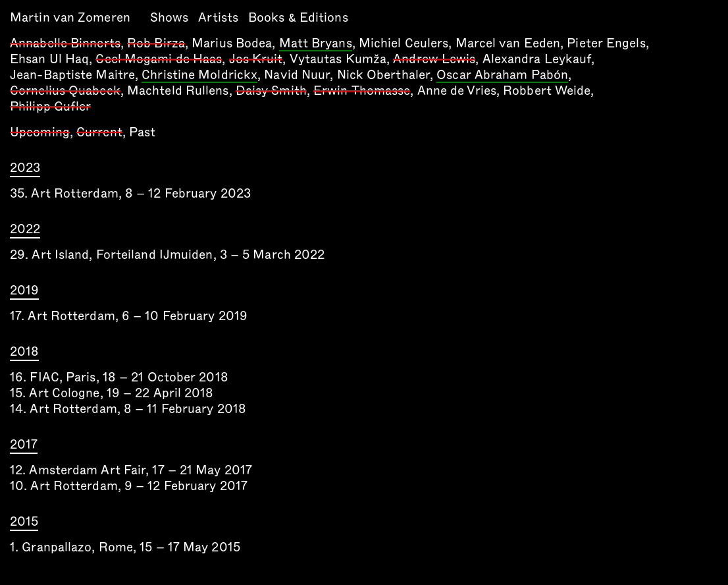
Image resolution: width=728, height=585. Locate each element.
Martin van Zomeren (70, 17)
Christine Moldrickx (199, 76)
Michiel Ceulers (404, 43)
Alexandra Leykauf (537, 59)
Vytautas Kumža (338, 59)
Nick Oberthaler (384, 75)
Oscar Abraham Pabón (502, 76)
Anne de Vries (457, 91)
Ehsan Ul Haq (49, 59)
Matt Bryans (316, 44)
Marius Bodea (232, 43)
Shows (169, 17)
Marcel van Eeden (508, 43)
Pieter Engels (606, 43)
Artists (218, 17)
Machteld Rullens (178, 91)
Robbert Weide (547, 91)
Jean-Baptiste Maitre (72, 75)
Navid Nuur (297, 75)
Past (142, 132)
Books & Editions (298, 17)
